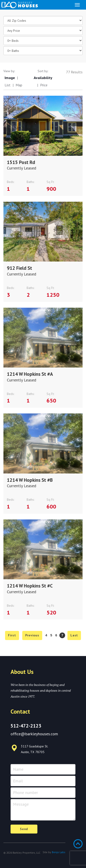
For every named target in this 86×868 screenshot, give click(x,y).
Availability (43, 78)
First (12, 635)
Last (74, 635)
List (8, 85)
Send (24, 829)
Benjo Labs (59, 852)
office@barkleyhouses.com (34, 734)
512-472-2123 (26, 726)
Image (10, 78)
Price (44, 85)
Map (19, 85)
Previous (32, 635)
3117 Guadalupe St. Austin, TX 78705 (29, 749)
